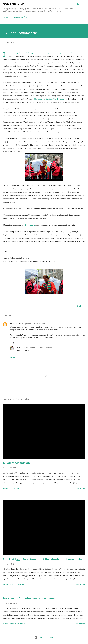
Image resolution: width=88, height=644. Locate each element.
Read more (80, 488)
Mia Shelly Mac (23, 347)
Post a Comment (18, 584)
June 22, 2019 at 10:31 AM (41, 347)
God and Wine (14, 4)
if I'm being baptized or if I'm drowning (49, 99)
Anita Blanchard (17, 324)
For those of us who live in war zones (29, 598)
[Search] (78, 4)
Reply (13, 358)
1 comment (15, 488)
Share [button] (80, 306)
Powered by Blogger (44, 637)
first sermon (30, 225)
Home (5, 17)
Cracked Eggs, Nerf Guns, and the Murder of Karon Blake (43, 559)
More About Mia (20, 17)
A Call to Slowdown (16, 463)
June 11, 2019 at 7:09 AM (35, 324)
